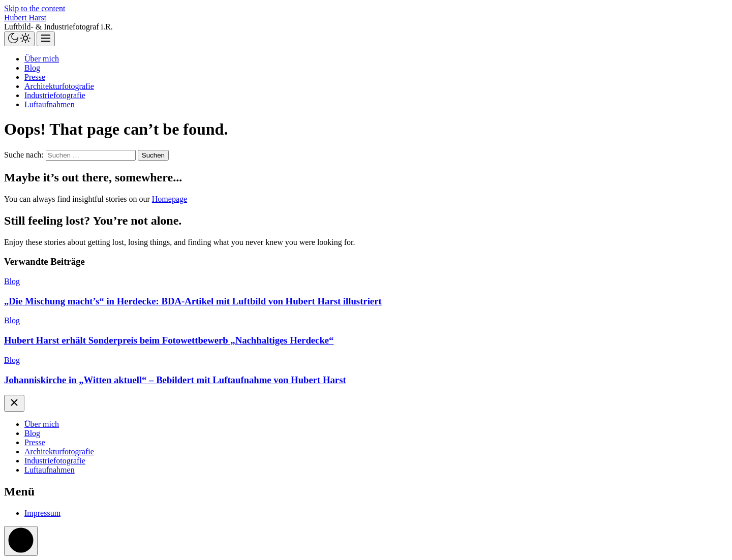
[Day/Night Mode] (19, 39)
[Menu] (46, 39)
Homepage (170, 199)
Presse (35, 77)
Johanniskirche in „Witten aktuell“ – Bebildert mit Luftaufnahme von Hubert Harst (175, 380)
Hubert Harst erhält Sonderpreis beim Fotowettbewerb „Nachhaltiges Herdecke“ (169, 340)
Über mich (42, 59)
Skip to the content (35, 8)
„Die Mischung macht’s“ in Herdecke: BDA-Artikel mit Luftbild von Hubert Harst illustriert (193, 301)
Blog (32, 68)
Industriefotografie (55, 95)
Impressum (42, 513)
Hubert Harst (25, 18)
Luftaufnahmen (50, 104)
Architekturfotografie (59, 86)
